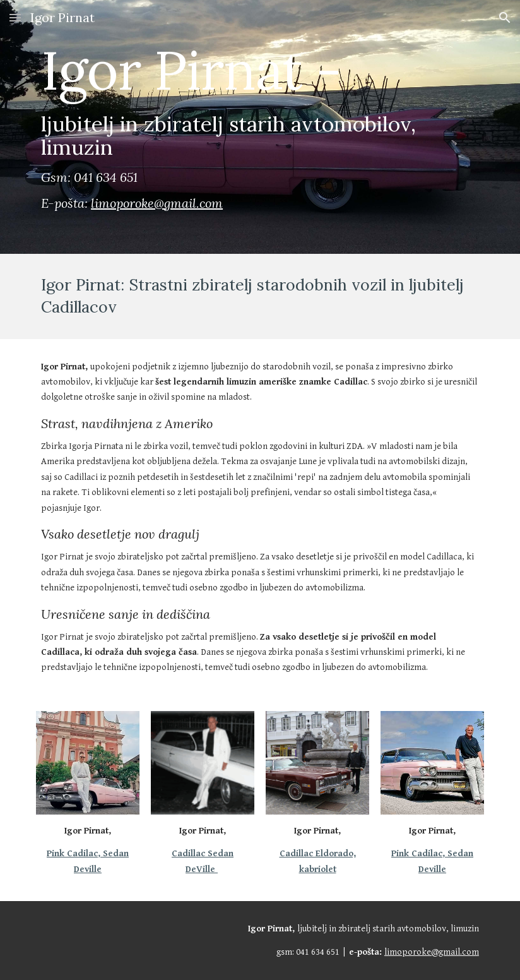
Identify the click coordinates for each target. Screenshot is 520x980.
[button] (15, 17)
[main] (260, 127)
